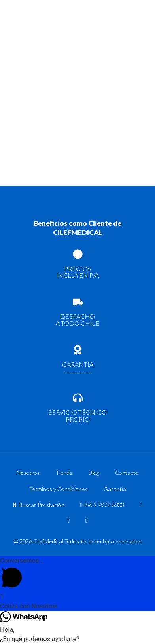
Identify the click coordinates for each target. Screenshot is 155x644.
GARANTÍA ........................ (78, 368)
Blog (94, 473)
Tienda (64, 473)
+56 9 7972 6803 (102, 505)
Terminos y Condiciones (59, 489)
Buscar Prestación (39, 505)
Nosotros (28, 473)
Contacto (127, 473)
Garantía (115, 489)
